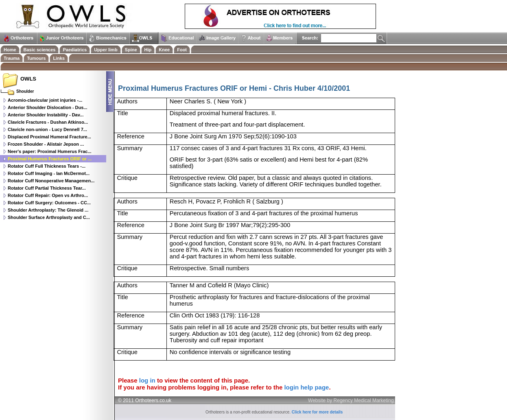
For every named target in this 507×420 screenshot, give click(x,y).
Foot (182, 50)
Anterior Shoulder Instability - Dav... (46, 115)
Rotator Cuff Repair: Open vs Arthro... (48, 195)
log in (147, 380)
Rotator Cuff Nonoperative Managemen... (51, 181)
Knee (164, 50)
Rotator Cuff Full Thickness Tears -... (47, 166)
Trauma (12, 58)
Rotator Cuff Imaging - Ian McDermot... (49, 173)
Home (10, 50)
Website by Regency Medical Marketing (351, 400)
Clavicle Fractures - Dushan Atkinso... (48, 122)
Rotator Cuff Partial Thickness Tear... (47, 188)
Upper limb (106, 50)
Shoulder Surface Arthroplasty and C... (49, 217)
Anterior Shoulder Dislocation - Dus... (48, 107)
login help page (306, 387)
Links (59, 58)
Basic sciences (40, 50)
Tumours (36, 58)
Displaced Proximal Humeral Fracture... (49, 137)
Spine (131, 50)
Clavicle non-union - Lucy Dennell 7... (47, 129)
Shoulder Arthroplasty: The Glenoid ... (48, 210)
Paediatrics (75, 50)
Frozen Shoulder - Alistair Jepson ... (46, 144)
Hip (148, 50)
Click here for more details (317, 412)
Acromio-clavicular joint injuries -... (45, 100)
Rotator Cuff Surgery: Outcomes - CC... (49, 203)
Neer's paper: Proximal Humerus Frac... (50, 151)
